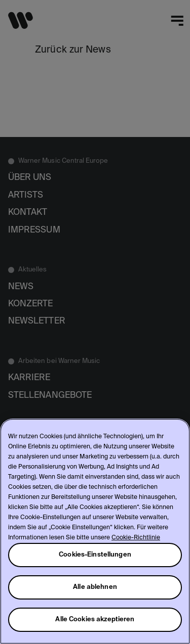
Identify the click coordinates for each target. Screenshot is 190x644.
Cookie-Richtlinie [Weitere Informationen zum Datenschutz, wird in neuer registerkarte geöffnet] (136, 538)
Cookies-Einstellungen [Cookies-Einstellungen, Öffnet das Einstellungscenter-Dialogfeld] (95, 555)
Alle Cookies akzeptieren (95, 619)
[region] (95, 531)
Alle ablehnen (95, 587)
